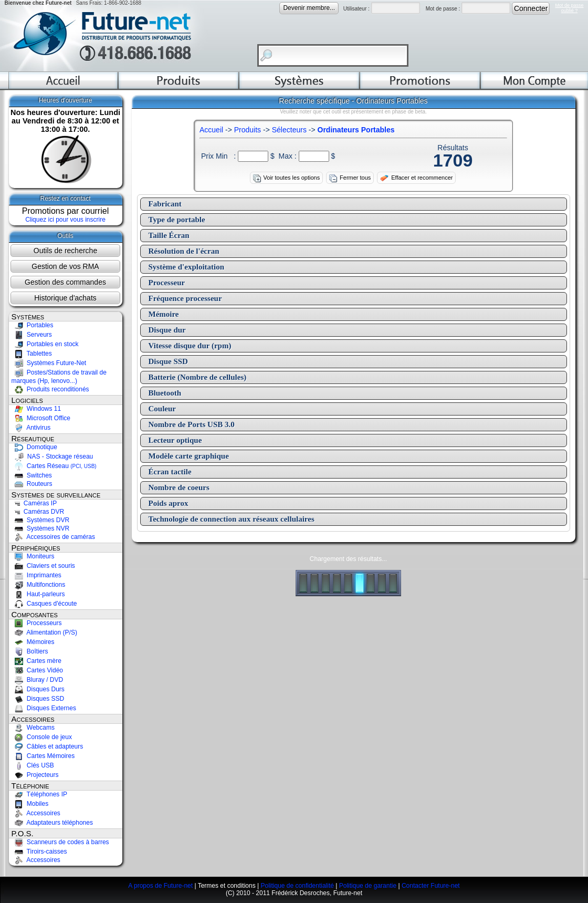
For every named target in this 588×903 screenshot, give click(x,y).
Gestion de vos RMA (65, 266)
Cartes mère (36, 661)
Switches (32, 475)
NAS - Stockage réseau (52, 456)
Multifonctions (39, 585)
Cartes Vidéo (38, 670)
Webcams (33, 728)
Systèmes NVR (41, 528)
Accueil (211, 130)
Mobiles (30, 804)
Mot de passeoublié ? (569, 8)
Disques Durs (38, 689)
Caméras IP (34, 503)
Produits (248, 130)
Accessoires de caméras (53, 537)
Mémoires (33, 642)
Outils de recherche (65, 251)
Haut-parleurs (38, 594)
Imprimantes (36, 575)
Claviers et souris (43, 566)
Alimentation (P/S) (44, 632)
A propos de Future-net (160, 886)
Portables (33, 325)
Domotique (34, 447)
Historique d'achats (65, 298)
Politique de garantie (368, 886)
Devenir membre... (309, 8)
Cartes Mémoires (43, 756)
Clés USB (33, 765)
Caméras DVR (38, 512)
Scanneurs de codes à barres (60, 842)
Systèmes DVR (41, 520)
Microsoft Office (41, 418)
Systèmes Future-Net (49, 363)
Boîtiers (30, 651)
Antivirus (31, 428)
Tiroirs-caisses (39, 852)
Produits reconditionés (50, 389)
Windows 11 (36, 409)
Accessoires (36, 813)
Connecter (531, 8)
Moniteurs (33, 556)
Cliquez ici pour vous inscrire (65, 220)
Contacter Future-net (431, 886)
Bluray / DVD (38, 680)
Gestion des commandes (65, 282)
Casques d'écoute (44, 604)
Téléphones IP (40, 794)
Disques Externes (44, 708)
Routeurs (32, 484)
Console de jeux (42, 737)
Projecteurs (35, 775)
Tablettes (32, 354)
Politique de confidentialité (297, 886)
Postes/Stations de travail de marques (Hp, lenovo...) (59, 377)
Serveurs (32, 335)
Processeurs (37, 623)
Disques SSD (38, 699)
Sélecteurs (289, 130)
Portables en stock (45, 344)
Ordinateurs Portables (356, 130)
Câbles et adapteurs (48, 746)
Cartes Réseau (54, 466)
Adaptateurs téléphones (52, 823)
